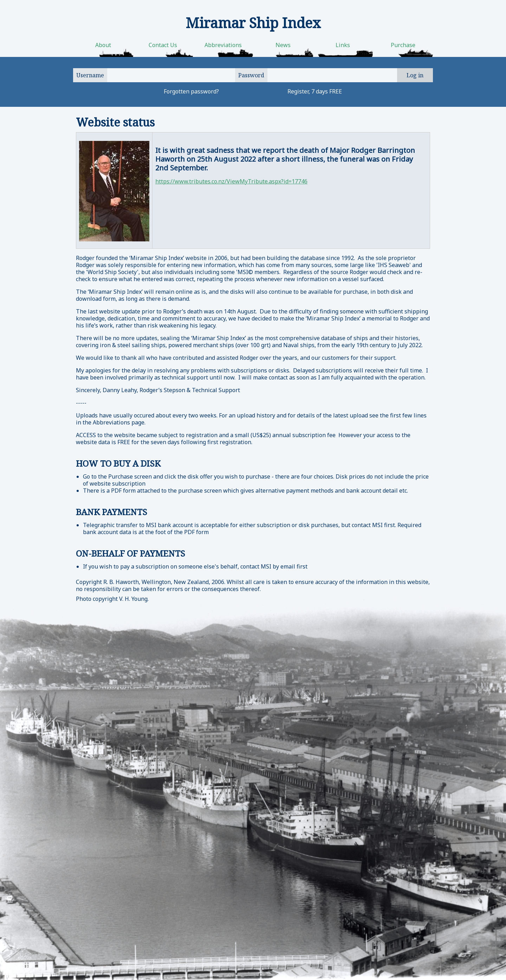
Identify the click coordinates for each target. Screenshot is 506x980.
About (103, 45)
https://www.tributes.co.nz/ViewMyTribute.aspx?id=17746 (231, 181)
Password (251, 75)
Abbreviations (223, 45)
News (283, 45)
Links (343, 45)
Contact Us (163, 45)
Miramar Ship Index (253, 23)
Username (90, 75)
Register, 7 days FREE (315, 91)
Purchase (403, 45)
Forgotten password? (191, 91)
